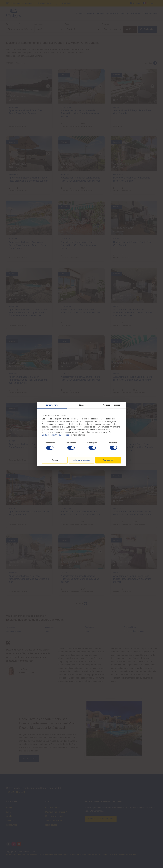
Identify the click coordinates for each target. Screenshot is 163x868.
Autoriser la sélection (81, 460)
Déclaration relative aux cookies (56, 435)
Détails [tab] (81, 405)
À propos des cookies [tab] (111, 405)
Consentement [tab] (52, 405)
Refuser (55, 460)
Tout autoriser (108, 460)
